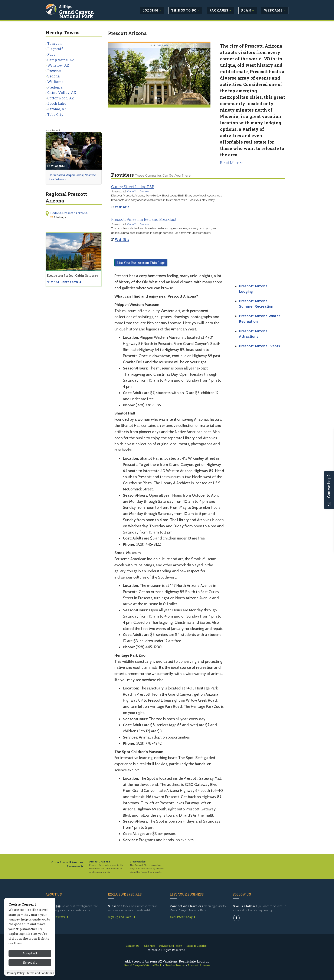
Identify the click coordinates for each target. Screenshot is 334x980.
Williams (55, 82)
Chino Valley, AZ (62, 92)
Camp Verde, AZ (61, 60)
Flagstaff (55, 49)
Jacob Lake (57, 103)
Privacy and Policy (171, 946)
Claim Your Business (138, 191)
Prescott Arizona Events (259, 346)
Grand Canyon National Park (88, 14)
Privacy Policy (16, 973)
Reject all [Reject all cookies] (30, 962)
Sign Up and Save (122, 917)
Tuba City (55, 114)
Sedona (53, 76)
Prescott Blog (138, 862)
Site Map (149, 946)
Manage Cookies (197, 946)
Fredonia (55, 87)
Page (51, 54)
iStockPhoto (165, 45)
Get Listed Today (183, 917)
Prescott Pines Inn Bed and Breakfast (144, 219)
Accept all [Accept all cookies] (30, 953)
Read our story (57, 917)
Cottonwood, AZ (61, 98)
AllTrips (66, 6)
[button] (116, 74)
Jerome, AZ (57, 109)
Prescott (54, 71)
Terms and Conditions (40, 973)
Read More (231, 163)
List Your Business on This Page (141, 263)
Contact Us (133, 946)
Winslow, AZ (58, 65)
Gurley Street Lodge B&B (133, 187)
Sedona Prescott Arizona (69, 213)
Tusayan (55, 43)
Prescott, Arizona (100, 862)
